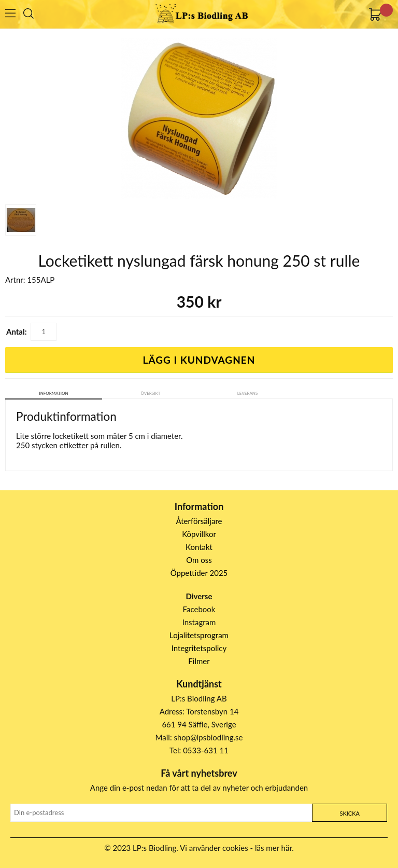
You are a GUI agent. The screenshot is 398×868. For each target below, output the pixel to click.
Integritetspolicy (199, 648)
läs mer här (273, 848)
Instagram (199, 622)
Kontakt (199, 547)
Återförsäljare (199, 521)
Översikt (151, 393)
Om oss (199, 560)
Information (54, 393)
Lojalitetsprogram (199, 635)
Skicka (349, 813)
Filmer (199, 661)
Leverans (248, 393)
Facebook (199, 609)
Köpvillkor (199, 534)
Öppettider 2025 (199, 573)
